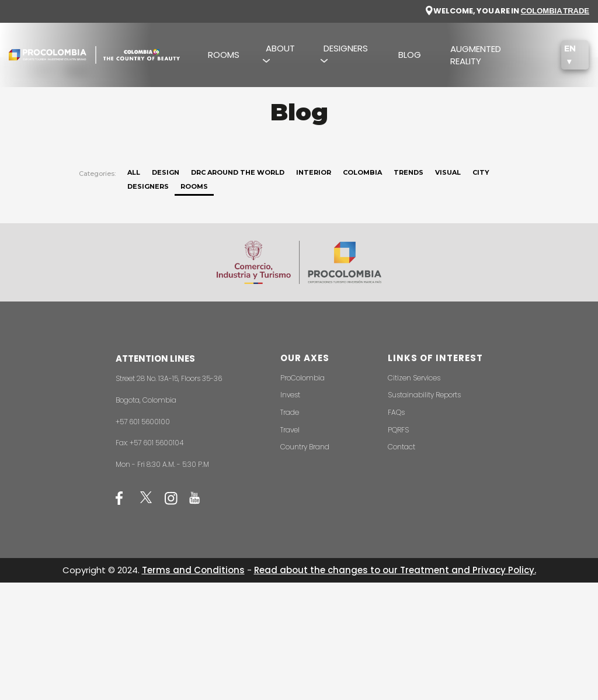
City (481, 172)
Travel (290, 430)
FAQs (396, 412)
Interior (314, 172)
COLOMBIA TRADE (555, 11)
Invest (290, 395)
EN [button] (570, 48)
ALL (134, 172)
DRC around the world (238, 172)
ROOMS (224, 55)
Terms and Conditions (193, 570)
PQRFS (398, 430)
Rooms (194, 186)
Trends (408, 172)
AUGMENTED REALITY (476, 55)
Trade (290, 412)
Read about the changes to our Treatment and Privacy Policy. (395, 570)
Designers (148, 186)
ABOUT (280, 48)
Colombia (362, 172)
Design (166, 172)
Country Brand (305, 447)
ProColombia (303, 378)
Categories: (97, 174)
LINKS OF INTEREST (435, 358)
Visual (448, 172)
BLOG (410, 55)
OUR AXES (305, 358)
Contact (401, 447)
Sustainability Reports (424, 395)
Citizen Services (414, 378)
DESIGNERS (346, 48)
